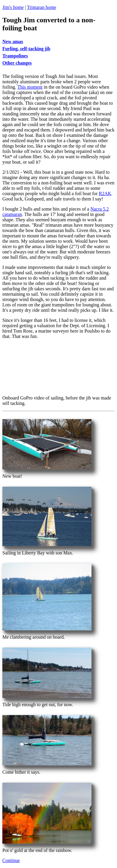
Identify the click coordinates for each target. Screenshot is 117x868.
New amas (13, 41)
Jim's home (13, 7)
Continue (11, 860)
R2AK (105, 194)
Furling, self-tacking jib (26, 49)
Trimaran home (42, 7)
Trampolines (15, 56)
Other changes (17, 63)
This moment (30, 87)
